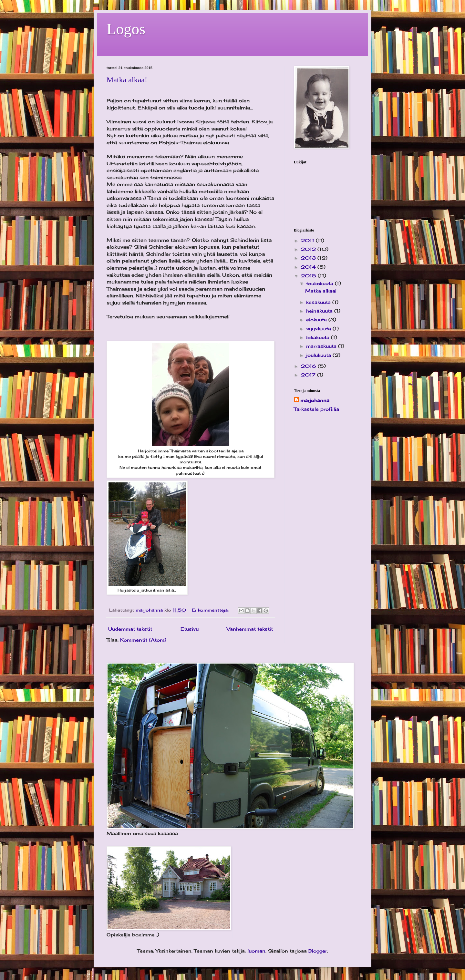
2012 (309, 249)
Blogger (318, 951)
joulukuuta (319, 355)
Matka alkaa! (127, 80)
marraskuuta (322, 346)
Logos (126, 29)
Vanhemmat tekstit (250, 629)
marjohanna (315, 400)
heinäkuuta (320, 311)
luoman (256, 951)
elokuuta (317, 320)
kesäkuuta (319, 302)
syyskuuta (319, 329)
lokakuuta (319, 337)
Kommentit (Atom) (143, 640)
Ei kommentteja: (211, 610)
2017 (309, 375)
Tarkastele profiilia (316, 409)
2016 (309, 366)
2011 (308, 240)
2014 (309, 267)
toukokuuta (320, 283)
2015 (309, 276)
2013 (309, 258)
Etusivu (190, 629)
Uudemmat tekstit (130, 629)
